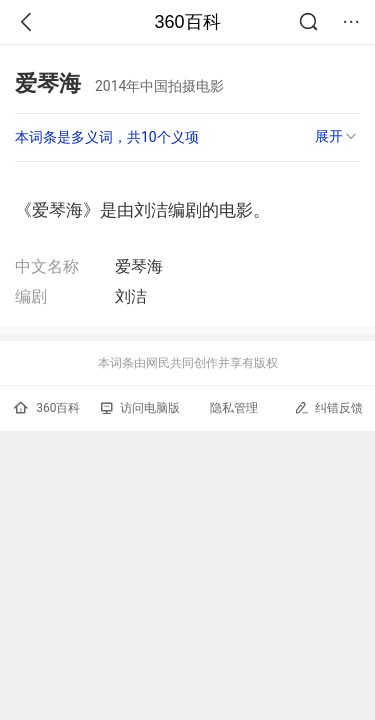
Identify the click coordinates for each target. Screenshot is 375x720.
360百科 (187, 22)
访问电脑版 (140, 408)
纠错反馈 (328, 407)
